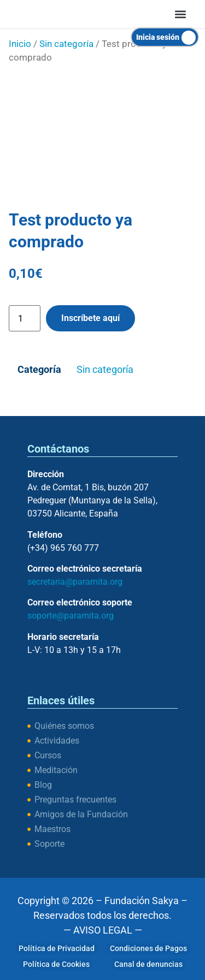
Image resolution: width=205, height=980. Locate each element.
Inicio (20, 44)
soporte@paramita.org (71, 616)
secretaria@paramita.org (75, 582)
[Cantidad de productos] (25, 318)
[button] (181, 14)
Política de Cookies (56, 964)
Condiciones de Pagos (148, 948)
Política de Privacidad (57, 948)
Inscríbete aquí (90, 318)
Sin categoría (66, 44)
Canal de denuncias (148, 964)
